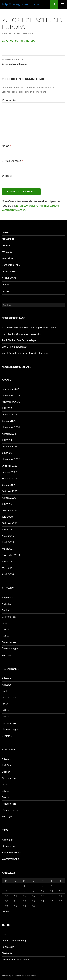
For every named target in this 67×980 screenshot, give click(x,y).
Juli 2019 (7, 504)
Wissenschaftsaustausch (15, 960)
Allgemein (8, 239)
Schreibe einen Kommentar (17, 33)
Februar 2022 (9, 472)
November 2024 (11, 427)
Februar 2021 (9, 478)
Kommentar (10, 100)
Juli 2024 (7, 440)
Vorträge (8, 258)
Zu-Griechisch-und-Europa (18, 40)
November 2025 (11, 395)
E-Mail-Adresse (12, 161)
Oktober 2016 (10, 523)
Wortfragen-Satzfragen (15, 347)
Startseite (7, 953)
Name (6, 146)
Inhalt (6, 232)
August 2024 (9, 434)
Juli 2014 (7, 561)
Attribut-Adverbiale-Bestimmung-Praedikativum (29, 327)
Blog (4, 934)
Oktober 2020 (10, 491)
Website (7, 176)
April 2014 (8, 574)
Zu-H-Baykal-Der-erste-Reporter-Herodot (25, 353)
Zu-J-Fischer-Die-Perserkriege (19, 340)
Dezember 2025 (11, 389)
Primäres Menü (63, 4)
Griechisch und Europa (33, 61)
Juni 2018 (7, 517)
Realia (5, 285)
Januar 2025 (9, 421)
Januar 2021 (9, 485)
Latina (5, 291)
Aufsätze (7, 252)
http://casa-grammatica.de (20, 4)
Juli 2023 (7, 453)
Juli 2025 (7, 408)
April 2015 (8, 542)
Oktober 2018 (10, 510)
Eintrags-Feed (9, 846)
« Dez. (6, 911)
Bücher (6, 245)
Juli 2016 (7, 529)
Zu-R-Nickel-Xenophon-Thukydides (21, 334)
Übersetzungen (11, 265)
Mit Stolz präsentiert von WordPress (19, 976)
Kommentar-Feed (12, 852)
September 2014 (11, 555)
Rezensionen (9, 272)
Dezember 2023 (11, 446)
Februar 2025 (9, 415)
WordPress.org (10, 859)
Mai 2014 (7, 568)
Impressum (8, 947)
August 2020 (9, 498)
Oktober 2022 (10, 466)
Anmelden (8, 840)
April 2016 (8, 536)
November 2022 (11, 459)
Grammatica (9, 278)
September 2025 (11, 402)
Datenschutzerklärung (14, 940)
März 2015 (8, 549)
